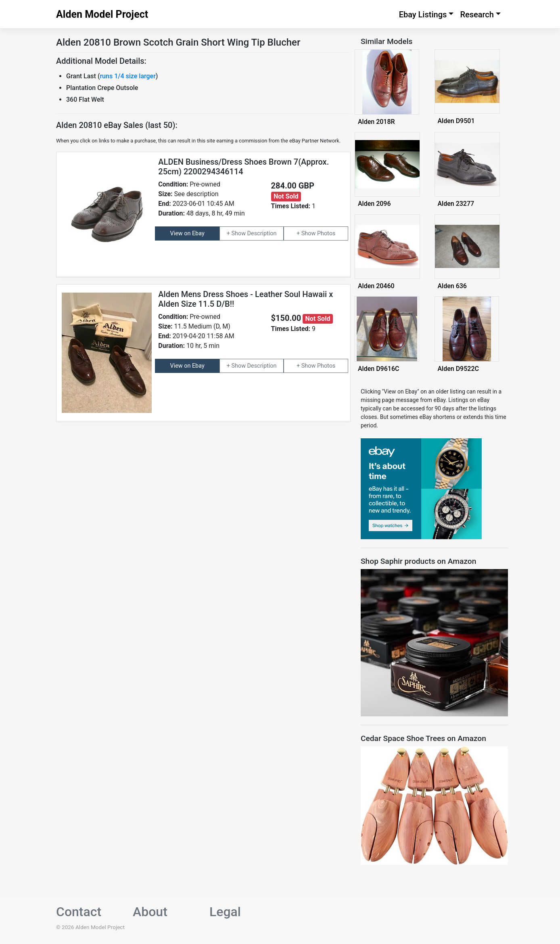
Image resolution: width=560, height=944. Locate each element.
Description (262, 233)
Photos (326, 233)
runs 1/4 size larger (127, 76)
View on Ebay (187, 233)
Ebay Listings (423, 15)
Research (477, 15)
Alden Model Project (102, 14)
